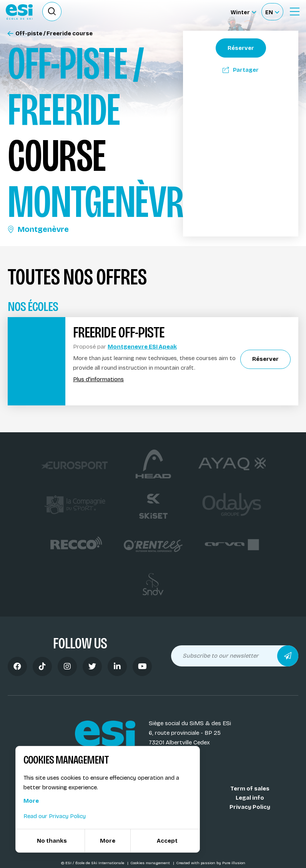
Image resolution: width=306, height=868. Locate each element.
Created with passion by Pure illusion (211, 863)
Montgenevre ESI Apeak (142, 347)
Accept (167, 841)
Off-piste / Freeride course (50, 34)
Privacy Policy (250, 807)
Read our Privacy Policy (55, 816)
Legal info (250, 798)
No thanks (52, 841)
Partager (241, 70)
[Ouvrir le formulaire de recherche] (52, 12)
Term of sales (250, 789)
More (31, 801)
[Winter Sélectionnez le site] (243, 12)
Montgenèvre (38, 229)
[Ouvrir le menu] (294, 12)
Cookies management (151, 863)
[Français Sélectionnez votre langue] (272, 12)
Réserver (241, 48)
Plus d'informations (98, 379)
